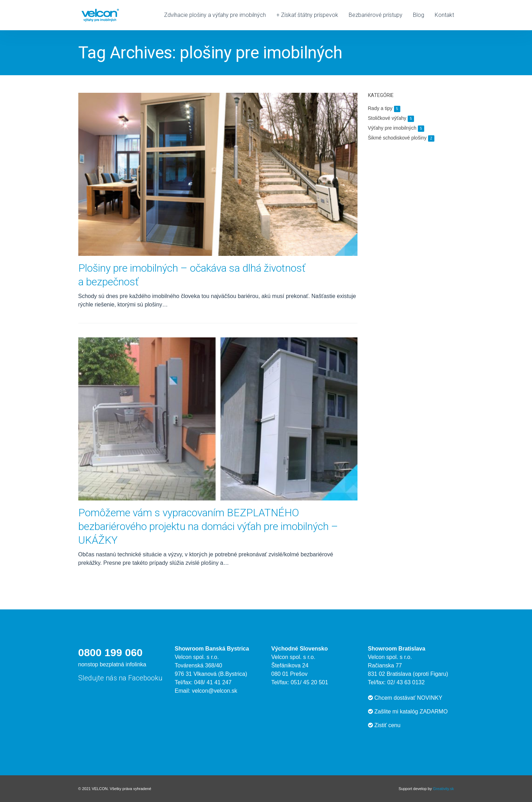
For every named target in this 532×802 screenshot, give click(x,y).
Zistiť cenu (384, 725)
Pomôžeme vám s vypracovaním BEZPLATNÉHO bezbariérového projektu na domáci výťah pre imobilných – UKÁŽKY (208, 526)
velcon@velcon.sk (214, 691)
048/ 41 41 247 (213, 682)
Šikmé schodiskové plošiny (401, 138)
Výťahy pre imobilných (396, 128)
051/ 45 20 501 (310, 682)
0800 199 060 (111, 652)
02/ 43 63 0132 (406, 682)
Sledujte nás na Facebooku (120, 678)
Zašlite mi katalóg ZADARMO (408, 712)
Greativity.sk (444, 789)
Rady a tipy (384, 108)
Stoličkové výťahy (391, 118)
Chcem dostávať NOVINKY (405, 698)
